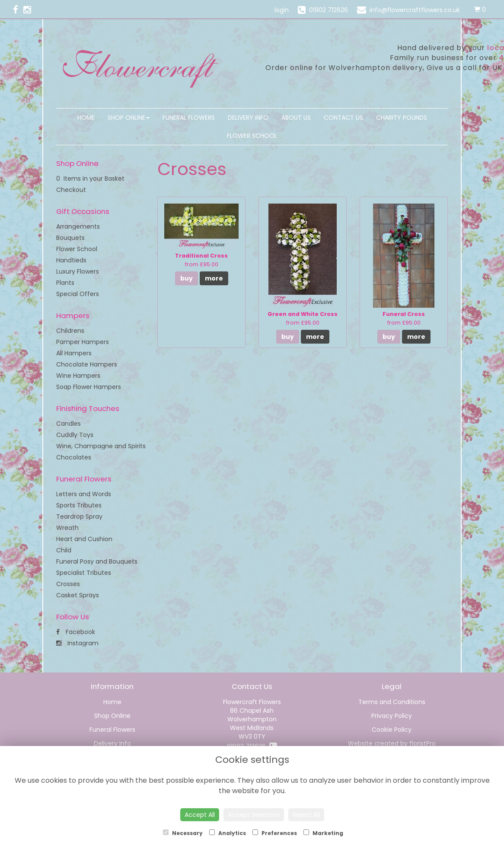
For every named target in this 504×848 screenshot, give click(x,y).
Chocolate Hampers (87, 364)
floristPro (423, 743)
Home (86, 118)
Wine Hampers (78, 376)
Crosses (68, 584)
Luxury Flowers (78, 271)
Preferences (275, 833)
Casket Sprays (78, 595)
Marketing (323, 833)
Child (64, 550)
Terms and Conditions (392, 702)
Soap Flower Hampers (89, 387)
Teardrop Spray (79, 516)
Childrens (70, 331)
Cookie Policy (392, 730)
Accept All (200, 815)
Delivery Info (248, 118)
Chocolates (74, 457)
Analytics (228, 833)
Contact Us (343, 118)
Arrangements (78, 226)
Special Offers (78, 294)
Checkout (71, 190)
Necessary (183, 833)
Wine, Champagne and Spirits (101, 446)
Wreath (67, 528)
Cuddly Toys (75, 435)
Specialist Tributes (84, 573)
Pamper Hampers (83, 342)
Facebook (76, 632)
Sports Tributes (79, 505)
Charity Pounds (402, 118)
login (282, 10)
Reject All (306, 815)
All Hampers (74, 353)
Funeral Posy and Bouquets (97, 561)
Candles (69, 424)
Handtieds (71, 260)
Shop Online (129, 118)
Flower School (252, 136)
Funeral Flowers (189, 118)
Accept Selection (254, 815)
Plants (65, 283)
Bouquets (70, 238)
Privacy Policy (392, 716)
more (214, 278)
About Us (296, 118)
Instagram (77, 643)
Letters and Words (84, 494)
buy (187, 278)
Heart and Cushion (84, 539)
